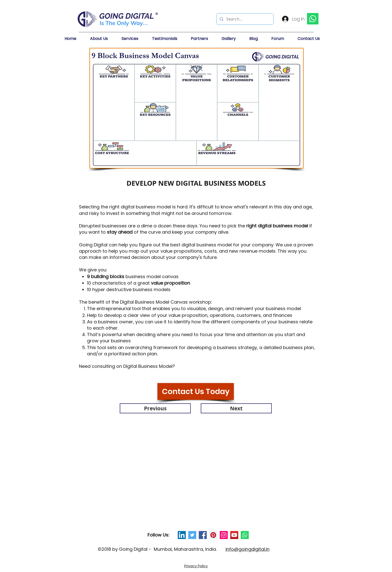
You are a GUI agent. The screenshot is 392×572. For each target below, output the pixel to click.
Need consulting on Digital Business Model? (128, 366)
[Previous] (155, 408)
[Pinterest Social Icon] (213, 535)
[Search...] (244, 19)
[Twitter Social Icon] (192, 535)
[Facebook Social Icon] (203, 535)
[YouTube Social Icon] (234, 535)
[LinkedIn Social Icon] (182, 535)
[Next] (236, 408)
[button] (103, 39)
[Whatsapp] (245, 535)
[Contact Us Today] (196, 391)
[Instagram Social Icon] (224, 535)
